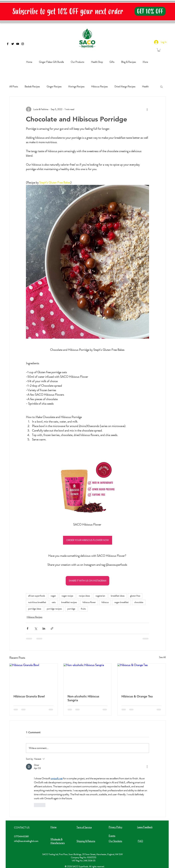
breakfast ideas (118, 596)
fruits (83, 609)
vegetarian (100, 596)
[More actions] (147, 109)
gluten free (135, 596)
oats (54, 602)
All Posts (14, 87)
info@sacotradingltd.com (26, 841)
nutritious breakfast (37, 602)
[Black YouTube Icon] (18, 44)
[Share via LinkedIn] (44, 628)
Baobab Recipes (32, 87)
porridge (71, 609)
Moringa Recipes (76, 87)
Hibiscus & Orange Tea (137, 696)
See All (162, 657)
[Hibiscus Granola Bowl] (34, 677)
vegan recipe (67, 596)
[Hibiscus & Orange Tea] (141, 677)
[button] (161, 87)
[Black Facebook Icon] (8, 44)
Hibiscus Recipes (99, 87)
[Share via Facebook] (28, 628)
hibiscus (105, 602)
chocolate (139, 602)
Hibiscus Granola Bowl (29, 696)
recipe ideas (84, 596)
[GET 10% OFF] (150, 11)
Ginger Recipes (54, 87)
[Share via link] (52, 628)
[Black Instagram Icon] (23, 44)
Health (145, 87)
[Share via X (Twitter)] (36, 628)
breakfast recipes (69, 602)
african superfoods (37, 596)
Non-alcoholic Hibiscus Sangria (83, 698)
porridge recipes (54, 609)
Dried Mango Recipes (125, 87)
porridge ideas (35, 609)
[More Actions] (147, 767)
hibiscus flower (89, 602)
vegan (53, 596)
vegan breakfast (121, 602)
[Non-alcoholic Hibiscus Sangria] (88, 677)
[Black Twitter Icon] (13, 44)
